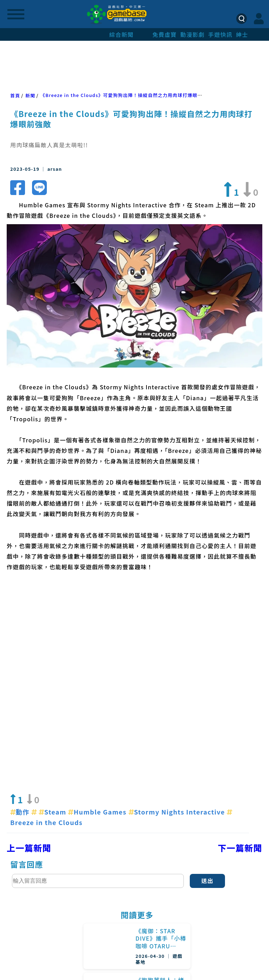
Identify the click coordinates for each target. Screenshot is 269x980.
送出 (208, 747)
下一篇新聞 (240, 714)
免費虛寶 (165, 34)
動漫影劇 (192, 34)
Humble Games (98, 678)
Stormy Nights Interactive (178, 678)
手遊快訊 (220, 34)
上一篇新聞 (29, 714)
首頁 (15, 95)
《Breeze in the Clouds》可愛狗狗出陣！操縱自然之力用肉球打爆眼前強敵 (126, 95)
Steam (53, 678)
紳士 (242, 34)
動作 (21, 678)
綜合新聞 (121, 34)
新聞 (30, 95)
